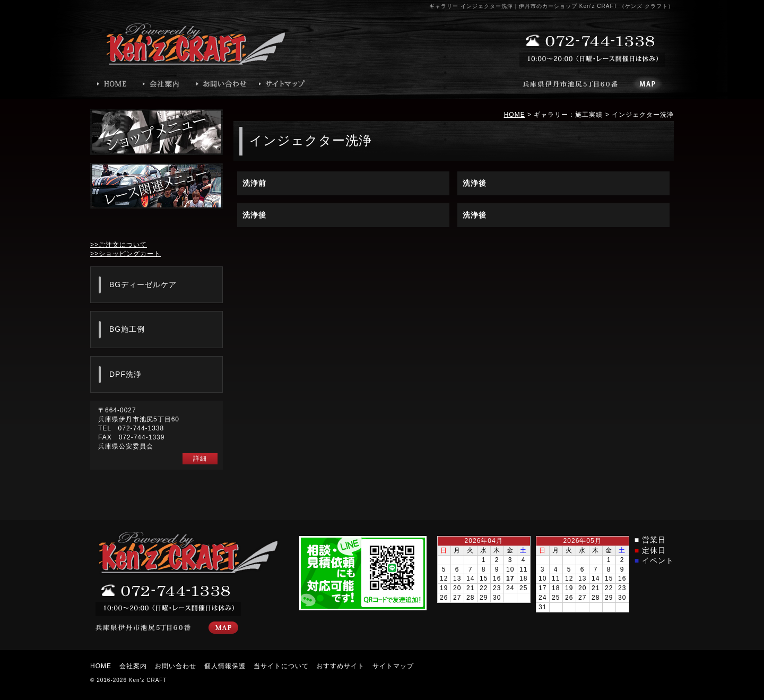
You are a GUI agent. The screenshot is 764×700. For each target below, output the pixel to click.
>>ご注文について (119, 245)
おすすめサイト (340, 666)
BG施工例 (127, 329)
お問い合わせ (176, 666)
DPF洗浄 (125, 374)
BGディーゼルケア (143, 284)
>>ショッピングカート (125, 254)
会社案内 (133, 666)
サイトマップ (393, 666)
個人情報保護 (225, 666)
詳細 (200, 459)
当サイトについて (281, 666)
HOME (515, 115)
